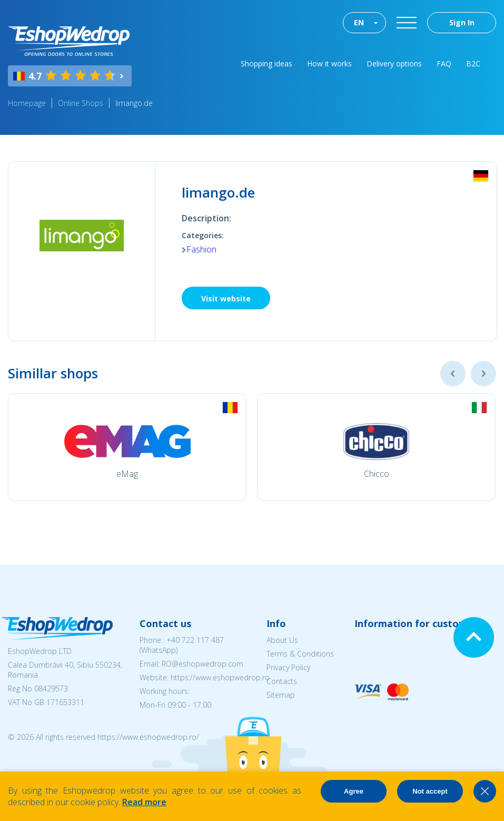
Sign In (462, 22)
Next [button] (483, 374)
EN (359, 22)
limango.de (134, 103)
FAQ (444, 63)
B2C (473, 63)
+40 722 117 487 (195, 640)
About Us (282, 640)
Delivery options (394, 63)
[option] (127, 447)
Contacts (282, 681)
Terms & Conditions (300, 654)
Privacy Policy (288, 667)
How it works (329, 63)
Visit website (226, 299)
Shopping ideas (266, 63)
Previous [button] (453, 374)
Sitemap (281, 695)
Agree (354, 791)
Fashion (201, 249)
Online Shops (81, 103)
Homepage (27, 103)
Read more (144, 802)
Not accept (430, 791)
